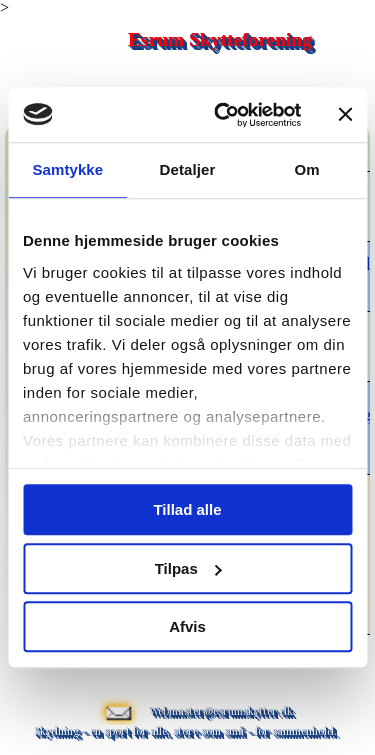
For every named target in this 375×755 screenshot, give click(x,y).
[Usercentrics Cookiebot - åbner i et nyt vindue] (223, 115)
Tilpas (188, 568)
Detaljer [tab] (188, 169)
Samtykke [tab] (67, 169)
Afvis (187, 626)
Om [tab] (307, 169)
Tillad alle (187, 509)
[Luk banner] (345, 115)
